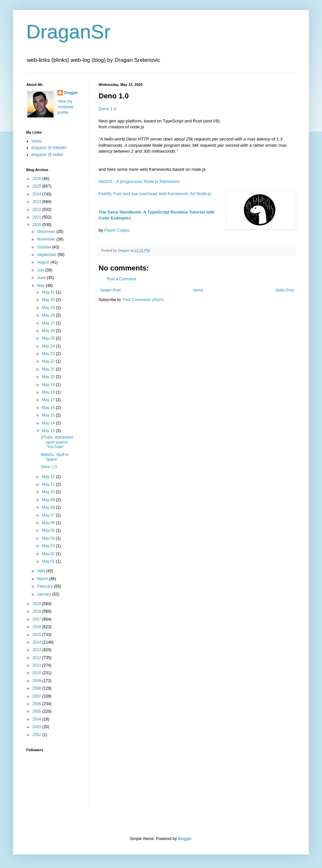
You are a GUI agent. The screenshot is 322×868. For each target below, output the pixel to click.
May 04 (49, 538)
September (47, 255)
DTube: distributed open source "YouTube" (57, 442)
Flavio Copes (117, 230)
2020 (37, 225)
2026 (37, 179)
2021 (37, 217)
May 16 (49, 408)
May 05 (49, 530)
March (43, 579)
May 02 (49, 554)
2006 (37, 704)
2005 (37, 711)
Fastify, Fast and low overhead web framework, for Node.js (155, 194)
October (45, 247)
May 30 (49, 300)
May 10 (49, 492)
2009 (37, 681)
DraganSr (69, 32)
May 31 (49, 292)
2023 (37, 202)
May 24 (49, 346)
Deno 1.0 (107, 109)
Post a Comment (121, 279)
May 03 (49, 546)
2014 (37, 642)
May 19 (49, 385)
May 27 (49, 323)
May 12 (49, 477)
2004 (37, 719)
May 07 (49, 515)
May (41, 286)
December (47, 232)
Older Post (285, 290)
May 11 (49, 484)
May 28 (49, 315)
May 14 (49, 423)
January (45, 594)
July (41, 270)
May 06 (49, 523)
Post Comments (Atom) (143, 300)
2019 (37, 604)
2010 (37, 673)
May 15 (49, 415)
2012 (37, 658)
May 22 (49, 361)
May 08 (49, 507)
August (44, 262)
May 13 (49, 431)
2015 (37, 635)
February (46, 586)
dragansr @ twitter (47, 155)
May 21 (49, 369)
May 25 (49, 338)
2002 (37, 735)
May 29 (49, 308)
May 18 (49, 392)
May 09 (49, 500)
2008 (37, 688)
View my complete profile (66, 107)
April (42, 571)
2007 (37, 696)
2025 (37, 186)
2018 (37, 611)
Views (36, 141)
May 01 (49, 561)
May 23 (49, 354)
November (47, 239)
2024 (37, 194)
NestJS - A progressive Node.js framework (139, 181)
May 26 (49, 331)
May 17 (49, 400)
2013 (37, 650)
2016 (37, 627)
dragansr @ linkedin (49, 148)
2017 (37, 619)
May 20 (49, 377)
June (42, 278)
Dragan (71, 93)
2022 (37, 210)
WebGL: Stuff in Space (55, 457)
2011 (37, 665)
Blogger (184, 839)
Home (198, 290)
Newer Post (110, 290)
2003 (37, 727)
